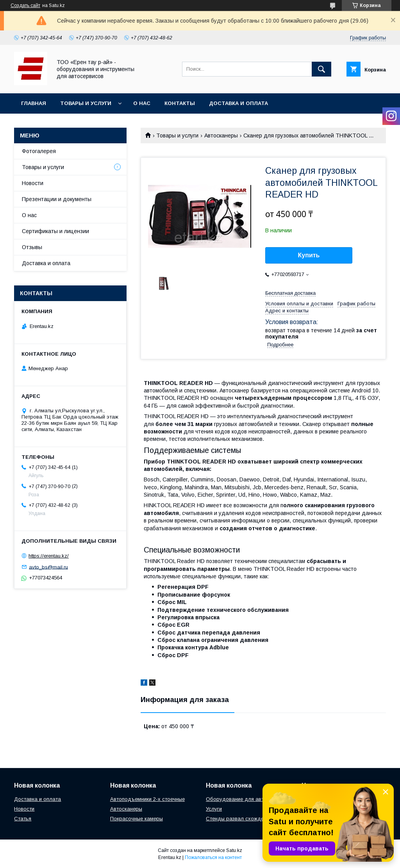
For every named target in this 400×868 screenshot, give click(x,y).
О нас (142, 103)
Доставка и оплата (238, 103)
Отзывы (32, 247)
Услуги (214, 809)
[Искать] (321, 69)
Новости (33, 183)
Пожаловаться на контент (213, 857)
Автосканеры (221, 135)
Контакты (180, 103)
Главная (34, 103)
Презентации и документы (57, 199)
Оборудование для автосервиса (246, 799)
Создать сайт (25, 5)
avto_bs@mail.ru (48, 567)
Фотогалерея (39, 151)
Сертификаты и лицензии (55, 231)
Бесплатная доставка (290, 293)
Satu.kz (234, 850)
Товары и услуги (86, 103)
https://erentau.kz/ (49, 556)
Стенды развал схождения (239, 819)
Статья (23, 819)
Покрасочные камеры (137, 819)
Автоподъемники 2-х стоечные (147, 799)
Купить (309, 255)
